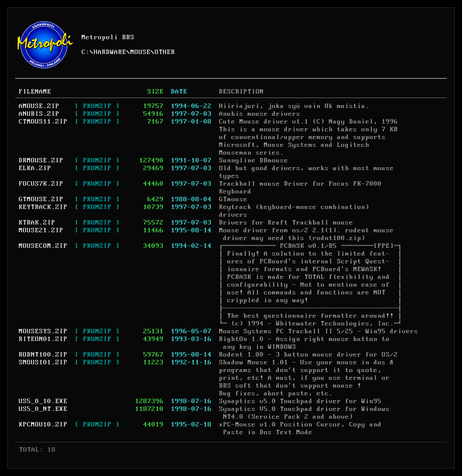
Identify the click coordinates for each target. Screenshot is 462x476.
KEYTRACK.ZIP (43, 207)
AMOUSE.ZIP (39, 106)
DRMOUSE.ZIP (41, 161)
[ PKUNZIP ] (97, 106)
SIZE (156, 92)
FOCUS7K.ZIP (41, 184)
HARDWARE (110, 52)
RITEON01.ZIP (43, 339)
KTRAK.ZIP (37, 223)
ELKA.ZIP (35, 168)
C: (86, 52)
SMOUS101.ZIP (43, 362)
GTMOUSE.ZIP (41, 199)
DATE (179, 92)
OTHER (165, 52)
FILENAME (35, 92)
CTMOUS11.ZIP (43, 122)
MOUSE (141, 52)
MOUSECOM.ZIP (43, 246)
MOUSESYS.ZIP (43, 331)
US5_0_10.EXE (43, 401)
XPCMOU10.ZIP (43, 425)
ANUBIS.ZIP (39, 114)
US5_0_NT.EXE (43, 409)
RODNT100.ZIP (43, 355)
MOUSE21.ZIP (41, 230)
